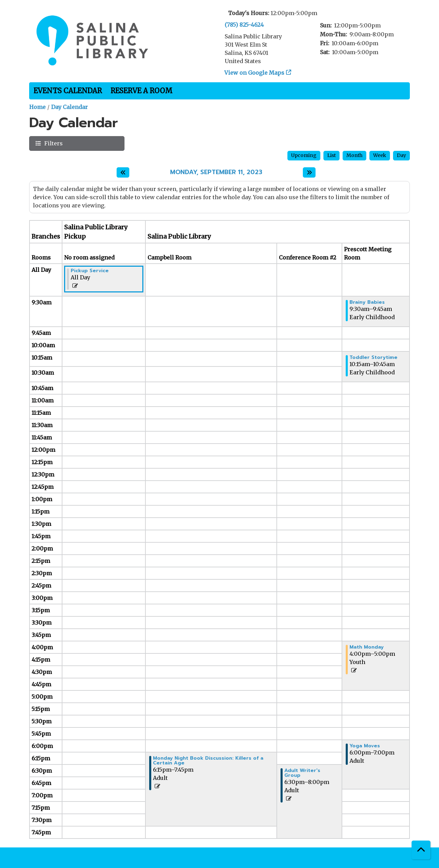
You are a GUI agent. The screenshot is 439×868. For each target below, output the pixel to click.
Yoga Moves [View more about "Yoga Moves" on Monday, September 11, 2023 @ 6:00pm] (365, 746)
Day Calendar (69, 107)
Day (401, 155)
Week (380, 155)
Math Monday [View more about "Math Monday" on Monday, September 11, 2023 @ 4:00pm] (367, 647)
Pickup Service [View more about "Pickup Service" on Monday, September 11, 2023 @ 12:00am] (90, 271)
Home (37, 107)
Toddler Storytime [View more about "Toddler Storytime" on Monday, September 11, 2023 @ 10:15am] (373, 358)
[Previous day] (123, 172)
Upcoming (304, 155)
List (331, 155)
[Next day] (309, 172)
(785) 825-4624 (244, 25)
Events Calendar (68, 91)
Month (354, 155)
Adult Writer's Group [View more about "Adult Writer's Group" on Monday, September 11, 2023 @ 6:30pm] (302, 773)
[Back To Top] (421, 850)
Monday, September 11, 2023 (216, 172)
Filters (53, 143)
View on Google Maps (254, 73)
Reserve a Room (141, 91)
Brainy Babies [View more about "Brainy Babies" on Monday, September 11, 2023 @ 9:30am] (367, 302)
